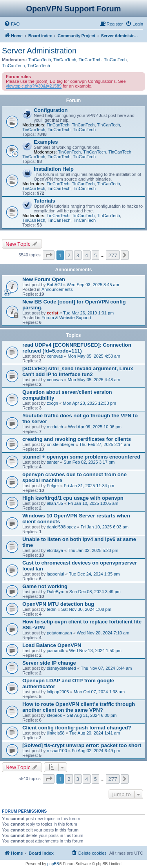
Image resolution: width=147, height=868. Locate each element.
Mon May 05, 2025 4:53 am (94, 356)
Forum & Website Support (66, 318)
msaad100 (57, 751)
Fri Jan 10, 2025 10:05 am (93, 503)
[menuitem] (12, 24)
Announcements (57, 289)
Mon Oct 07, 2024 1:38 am (99, 692)
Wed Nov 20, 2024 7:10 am (103, 633)
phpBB (53, 864)
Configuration (51, 110)
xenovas (55, 356)
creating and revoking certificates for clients (77, 439)
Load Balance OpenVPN (52, 645)
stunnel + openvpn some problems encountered (81, 457)
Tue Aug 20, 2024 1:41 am (95, 733)
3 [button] (78, 255)
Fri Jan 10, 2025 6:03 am (105, 527)
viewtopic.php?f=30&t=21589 (34, 86)
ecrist (52, 313)
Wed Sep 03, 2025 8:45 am (93, 285)
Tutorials (44, 201)
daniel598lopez (61, 527)
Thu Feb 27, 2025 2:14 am (105, 444)
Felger (53, 486)
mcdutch (55, 427)
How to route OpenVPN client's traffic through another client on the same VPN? (79, 707)
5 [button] (95, 255)
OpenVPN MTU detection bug (58, 604)
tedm (51, 609)
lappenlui (55, 574)
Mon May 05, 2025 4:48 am (94, 380)
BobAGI (54, 285)
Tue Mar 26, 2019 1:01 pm (88, 313)
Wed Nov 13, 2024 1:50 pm (95, 651)
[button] (49, 255)
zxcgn (52, 403)
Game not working (45, 586)
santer (53, 462)
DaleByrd (55, 592)
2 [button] (69, 255)
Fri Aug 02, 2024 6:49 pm (96, 751)
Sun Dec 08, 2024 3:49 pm (95, 592)
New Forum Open (44, 279)
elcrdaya (55, 550)
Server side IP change (49, 663)
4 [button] (86, 255)
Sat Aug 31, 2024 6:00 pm (92, 715)
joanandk (55, 651)
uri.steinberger (60, 444)
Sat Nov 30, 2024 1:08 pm (86, 609)
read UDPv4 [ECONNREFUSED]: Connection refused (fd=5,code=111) (77, 348)
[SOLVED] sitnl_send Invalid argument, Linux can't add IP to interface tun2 (78, 371)
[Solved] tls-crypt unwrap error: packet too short (82, 745)
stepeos (54, 715)
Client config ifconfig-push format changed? (77, 728)
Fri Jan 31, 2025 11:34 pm (89, 486)
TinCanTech (40, 60)
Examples (46, 142)
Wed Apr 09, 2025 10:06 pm (95, 427)
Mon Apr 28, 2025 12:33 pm (89, 403)
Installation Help (54, 169)
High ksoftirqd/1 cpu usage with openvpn (73, 498)
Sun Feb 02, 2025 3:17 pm (89, 462)
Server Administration (39, 51)
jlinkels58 (55, 733)
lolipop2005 (58, 692)
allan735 (55, 503)
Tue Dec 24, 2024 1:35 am (94, 574)
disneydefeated (61, 668)
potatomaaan (59, 633)
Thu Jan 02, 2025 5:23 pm (93, 550)
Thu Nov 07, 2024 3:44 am (106, 668)
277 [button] (113, 255)
